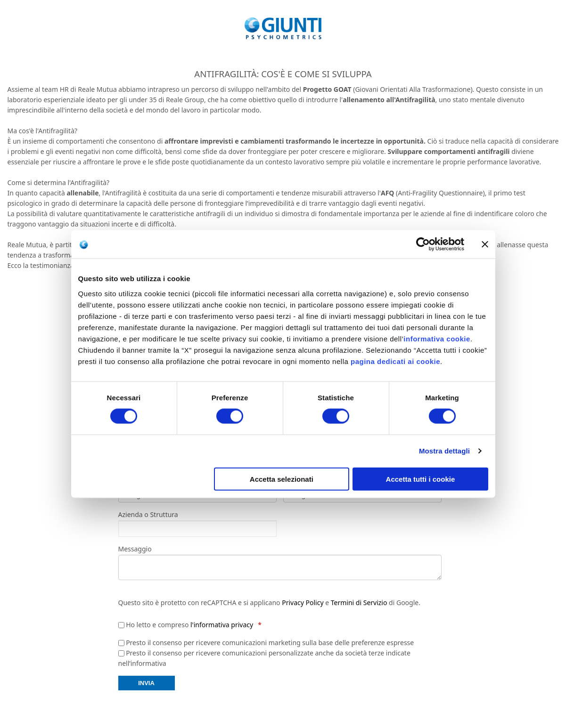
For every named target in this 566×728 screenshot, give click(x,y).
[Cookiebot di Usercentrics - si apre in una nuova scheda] (423, 244)
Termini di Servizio (359, 603)
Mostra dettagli (444, 451)
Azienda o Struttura (148, 515)
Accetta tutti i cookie (421, 479)
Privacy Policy (303, 603)
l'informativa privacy (222, 625)
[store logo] (283, 28)
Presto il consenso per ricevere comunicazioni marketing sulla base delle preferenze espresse (270, 643)
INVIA (146, 683)
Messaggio (135, 549)
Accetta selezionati (282, 479)
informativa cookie (437, 338)
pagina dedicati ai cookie (395, 361)
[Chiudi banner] (485, 244)
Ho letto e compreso (189, 625)
